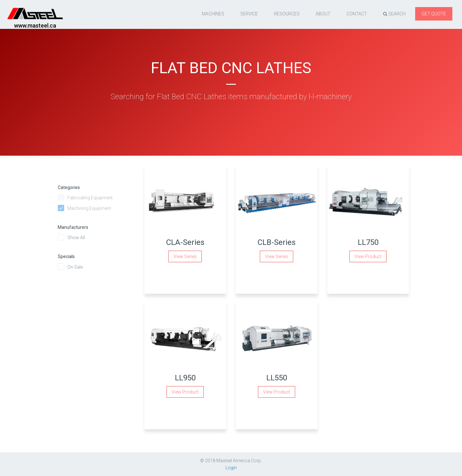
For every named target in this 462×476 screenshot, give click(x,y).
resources (287, 14)
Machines (213, 14)
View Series (185, 256)
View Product (368, 256)
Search (394, 14)
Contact (357, 14)
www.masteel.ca (35, 26)
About (323, 14)
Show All (76, 238)
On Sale (75, 267)
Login (231, 468)
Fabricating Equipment (90, 198)
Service (249, 14)
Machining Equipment (89, 208)
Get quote (434, 14)
